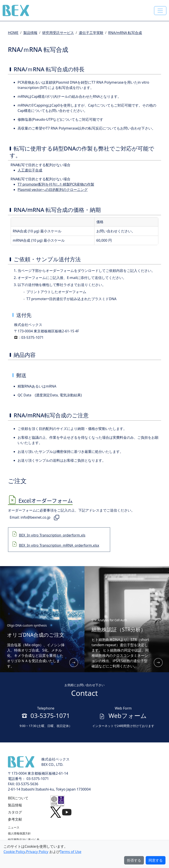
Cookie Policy (14, 852)
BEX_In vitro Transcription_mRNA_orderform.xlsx (59, 545)
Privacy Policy (37, 852)
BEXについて (18, 798)
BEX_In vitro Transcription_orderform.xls (52, 535)
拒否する (134, 860)
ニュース (14, 827)
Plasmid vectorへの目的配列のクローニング (53, 190)
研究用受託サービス (58, 33)
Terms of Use (71, 852)
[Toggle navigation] (160, 11)
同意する (156, 860)
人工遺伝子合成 (30, 170)
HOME (13, 33)
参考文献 (15, 819)
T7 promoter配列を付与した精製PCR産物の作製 (56, 184)
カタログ (15, 812)
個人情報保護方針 (19, 833)
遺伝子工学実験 (91, 33)
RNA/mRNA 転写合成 (125, 33)
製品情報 (30, 33)
